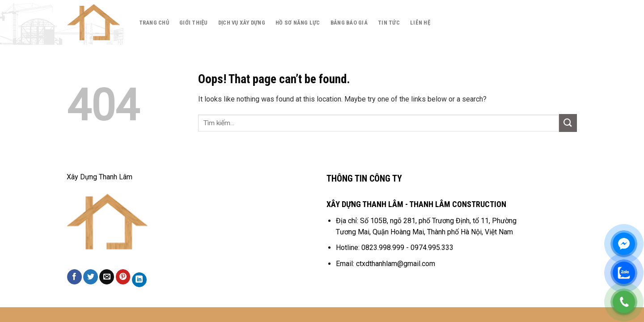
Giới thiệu (194, 23)
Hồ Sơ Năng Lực (298, 23)
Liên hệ (420, 23)
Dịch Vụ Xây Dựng (242, 23)
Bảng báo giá (349, 23)
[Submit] (568, 123)
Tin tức (389, 23)
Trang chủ (154, 23)
